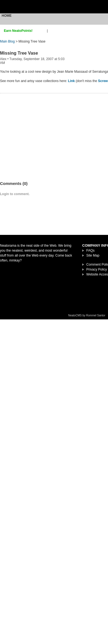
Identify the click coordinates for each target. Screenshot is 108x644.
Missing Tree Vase (19, 53)
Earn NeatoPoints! (18, 31)
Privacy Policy (97, 269)
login (52, 31)
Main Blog (7, 41)
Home (7, 16)
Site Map (93, 255)
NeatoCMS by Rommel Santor (87, 315)
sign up (41, 31)
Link (71, 81)
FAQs (90, 251)
